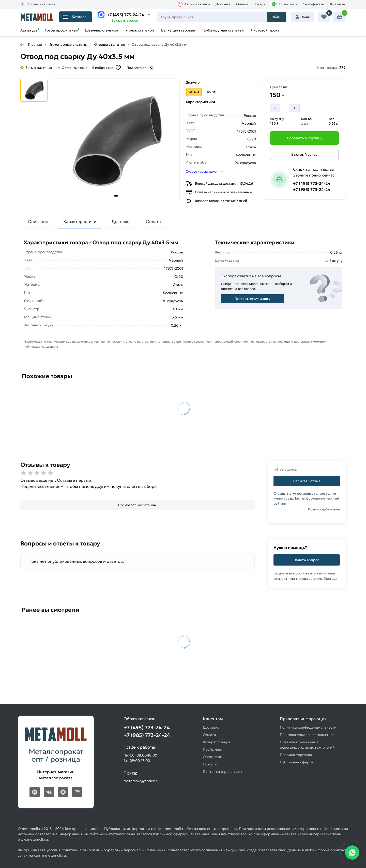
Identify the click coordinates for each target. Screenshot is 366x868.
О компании (214, 757)
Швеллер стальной (102, 30)
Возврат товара (217, 742)
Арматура (29, 30)
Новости (210, 764)
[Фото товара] (116, 140)
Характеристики (80, 221)
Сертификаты (314, 4)
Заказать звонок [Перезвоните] (125, 20)
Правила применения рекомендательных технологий (307, 745)
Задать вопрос (307, 560)
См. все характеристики (204, 172)
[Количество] (285, 108)
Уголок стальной (140, 30)
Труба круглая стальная (223, 30)
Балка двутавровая (178, 30)
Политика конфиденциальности (308, 727)
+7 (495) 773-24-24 (126, 15)
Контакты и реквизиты (223, 771)
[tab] (116, 196)
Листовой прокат (266, 30)
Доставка (223, 4)
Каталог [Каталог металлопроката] (74, 17)
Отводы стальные (110, 44)
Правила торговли (296, 755)
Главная (35, 44)
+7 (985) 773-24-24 (312, 189)
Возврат (260, 4)
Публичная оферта (296, 762)
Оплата (242, 4)
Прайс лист (285, 4)
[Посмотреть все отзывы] (138, 505)
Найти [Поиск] (276, 17)
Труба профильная (61, 30)
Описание (38, 221)
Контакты (338, 4)
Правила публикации (324, 509)
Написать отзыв (307, 481)
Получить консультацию (253, 299)
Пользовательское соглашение (307, 735)
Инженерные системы (68, 44)
